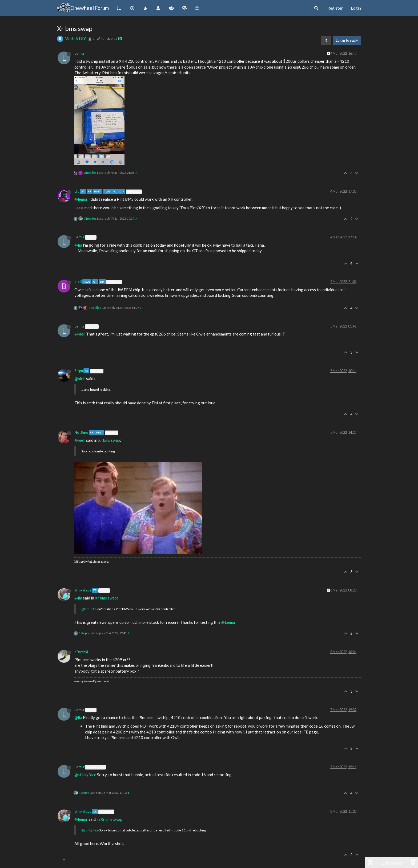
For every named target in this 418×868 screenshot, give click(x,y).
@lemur (81, 199)
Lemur (79, 53)
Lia (77, 191)
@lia (78, 245)
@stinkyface (95, 767)
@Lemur (134, 192)
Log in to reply (347, 40)
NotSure (81, 432)
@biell (92, 326)
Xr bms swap (109, 440)
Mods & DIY (75, 38)
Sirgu (79, 371)
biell (78, 282)
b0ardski (81, 652)
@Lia (91, 237)
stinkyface (83, 590)
